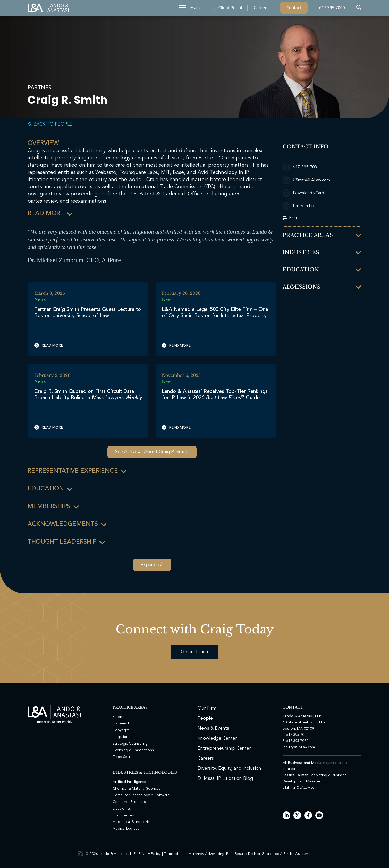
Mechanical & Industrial (132, 822)
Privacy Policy (150, 854)
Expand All (152, 565)
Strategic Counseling (130, 744)
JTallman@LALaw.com (300, 788)
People (205, 718)
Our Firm (207, 708)
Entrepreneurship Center (224, 748)
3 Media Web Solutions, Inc (80, 853)
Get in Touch (194, 652)
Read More (49, 346)
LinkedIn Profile (302, 206)
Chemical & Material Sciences (137, 789)
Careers (261, 9)
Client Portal (230, 9)
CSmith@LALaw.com (306, 180)
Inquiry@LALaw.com (299, 747)
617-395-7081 (301, 167)
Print (290, 218)
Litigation (120, 737)
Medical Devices (126, 829)
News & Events (213, 728)
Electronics (122, 809)
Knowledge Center (217, 738)
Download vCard (303, 193)
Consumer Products (129, 802)
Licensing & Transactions (133, 750)
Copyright (121, 730)
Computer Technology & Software (141, 795)
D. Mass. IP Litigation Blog (225, 778)
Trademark (121, 723)
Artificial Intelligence (129, 782)
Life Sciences (123, 815)
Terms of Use (175, 854)
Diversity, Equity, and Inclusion (229, 768)
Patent (118, 717)
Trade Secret (123, 757)
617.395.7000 (332, 9)
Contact (294, 9)
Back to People (50, 124)
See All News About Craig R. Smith (152, 452)
